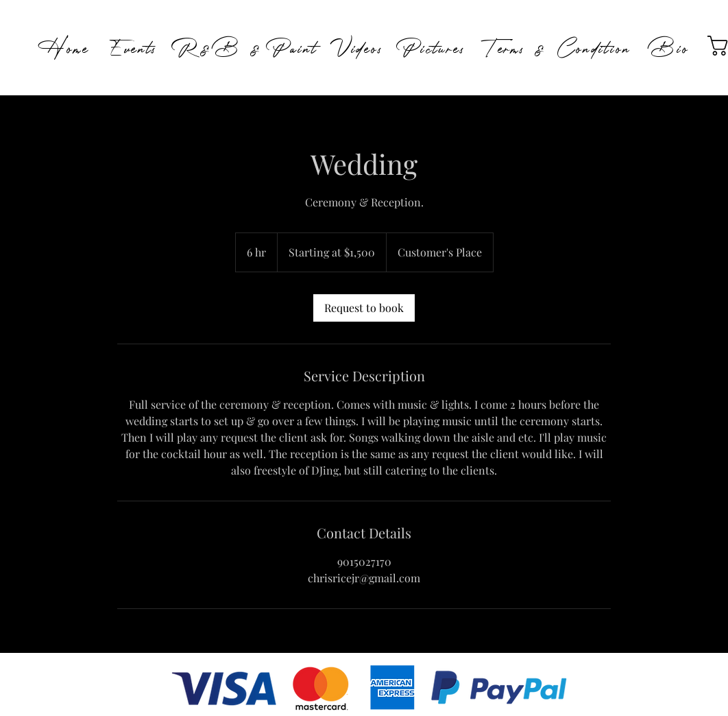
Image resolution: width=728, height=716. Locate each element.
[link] (364, 308)
